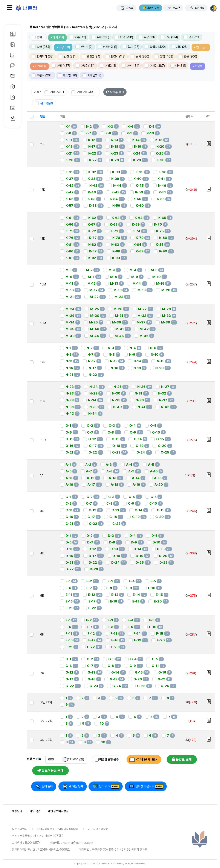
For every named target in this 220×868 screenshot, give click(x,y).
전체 (37, 37)
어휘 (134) (130, 66)
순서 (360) (140, 56)
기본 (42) (78, 37)
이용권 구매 (153, 8)
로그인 (176, 8)
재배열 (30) (67, 75)
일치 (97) (131, 47)
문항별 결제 (182, 759)
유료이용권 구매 (50, 770)
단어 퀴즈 (105, 786)
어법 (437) (61, 66)
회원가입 (200, 8)
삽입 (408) (164, 56)
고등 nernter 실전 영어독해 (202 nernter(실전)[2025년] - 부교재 (72, 27)
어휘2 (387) (155, 66)
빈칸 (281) (68, 56)
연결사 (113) (115, 56)
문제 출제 (47, 786)
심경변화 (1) (108, 47)
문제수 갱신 (115, 92)
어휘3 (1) (178, 66)
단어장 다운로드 (145, 786)
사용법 (130, 8)
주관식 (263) (42, 75)
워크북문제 (44, 103)
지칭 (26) (179, 47)
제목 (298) (124, 37)
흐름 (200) (188, 56)
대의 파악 (58, 38)
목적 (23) (192, 37)
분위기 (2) (84, 47)
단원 (43, 116)
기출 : (37, 92)
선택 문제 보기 (147, 759)
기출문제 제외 (82, 92)
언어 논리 (202, 47)
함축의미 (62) (43, 56)
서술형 (199, 66)
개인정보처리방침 (58, 811)
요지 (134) (169, 37)
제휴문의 (17, 811)
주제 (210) (100, 37)
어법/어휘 (40, 66)
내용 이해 (64, 47)
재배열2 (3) (92, 75)
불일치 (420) (155, 47)
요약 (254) (41, 47)
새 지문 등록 (76, 786)
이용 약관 (35, 811)
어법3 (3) (108, 66)
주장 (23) (147, 37)
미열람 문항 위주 (107, 759)
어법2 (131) (85, 66)
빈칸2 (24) (91, 56)
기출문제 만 (54, 92)
